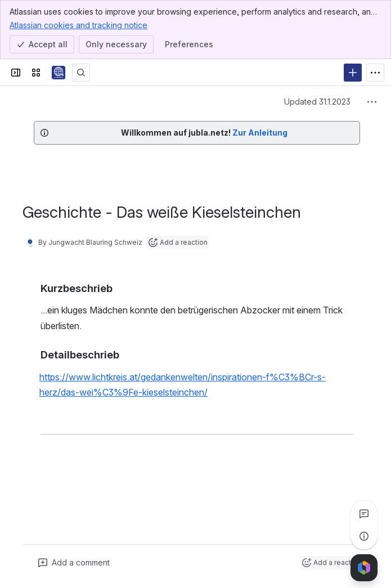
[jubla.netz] (59, 73)
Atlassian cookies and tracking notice (78, 25)
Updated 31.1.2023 (317, 102)
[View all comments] (364, 514)
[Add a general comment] (74, 563)
